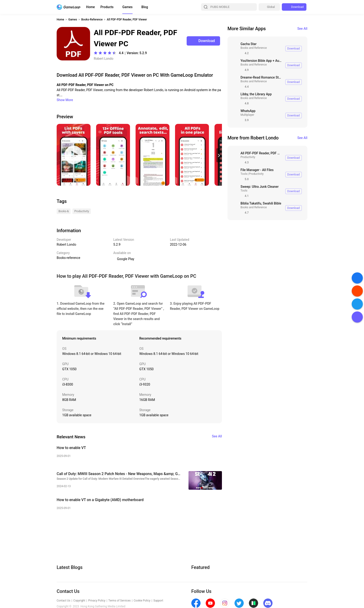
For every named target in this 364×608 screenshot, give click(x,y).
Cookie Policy (142, 601)
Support (158, 601)
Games (127, 7)
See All (302, 29)
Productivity (248, 157)
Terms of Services (120, 601)
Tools (244, 174)
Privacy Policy (97, 601)
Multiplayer (247, 115)
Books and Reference (254, 48)
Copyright (79, 601)
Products (107, 7)
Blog (145, 7)
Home (91, 7)
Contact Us (63, 601)
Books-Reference (92, 20)
